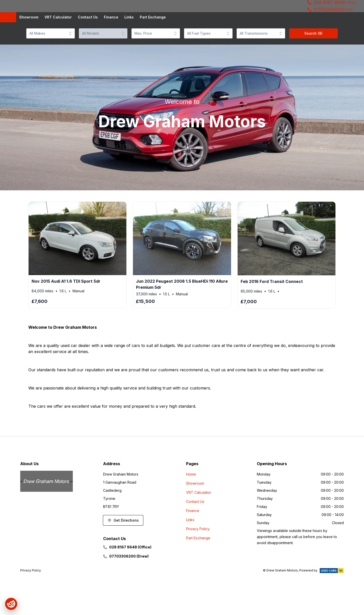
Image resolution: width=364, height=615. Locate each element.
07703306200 (329, 18)
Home (8, 35)
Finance (111, 35)
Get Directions (123, 538)
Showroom (29, 35)
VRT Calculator (58, 35)
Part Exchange (153, 35)
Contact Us (88, 35)
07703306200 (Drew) (126, 574)
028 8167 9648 (329, 11)
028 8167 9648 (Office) (127, 565)
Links (129, 35)
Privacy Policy (198, 546)
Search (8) (313, 51)
